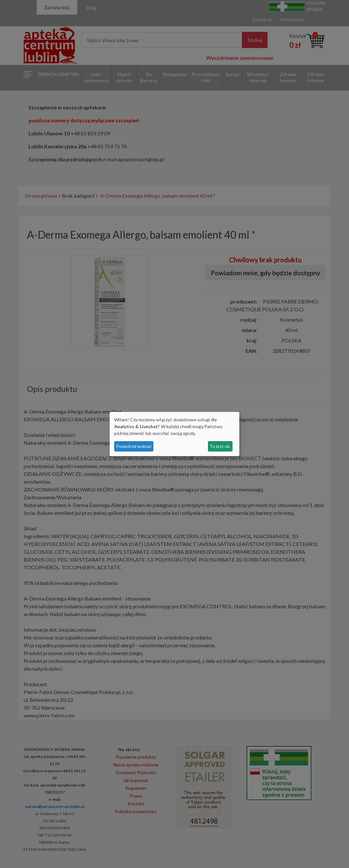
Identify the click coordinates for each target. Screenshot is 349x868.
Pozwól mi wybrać (134, 446)
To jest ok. (220, 446)
